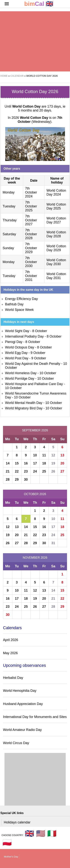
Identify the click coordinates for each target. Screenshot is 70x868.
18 (44, 463)
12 (53, 455)
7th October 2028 (31, 234)
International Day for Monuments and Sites (35, 717)
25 (44, 471)
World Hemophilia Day (20, 691)
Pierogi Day (14, 342)
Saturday (9, 234)
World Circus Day (16, 743)
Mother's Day (11, 857)
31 (53, 543)
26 (53, 471)
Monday (9, 192)
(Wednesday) (40, 120)
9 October (38, 353)
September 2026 (35, 430)
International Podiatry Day (24, 336)
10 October (48, 373)
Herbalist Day (13, 678)
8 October (40, 331)
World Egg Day (16, 353)
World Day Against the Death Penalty (33, 364)
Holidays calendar (17, 822)
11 (44, 455)
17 (35, 463)
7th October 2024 (31, 192)
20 (62, 463)
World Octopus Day (20, 347)
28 (8, 480)
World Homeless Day (21, 373)
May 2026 (10, 653)
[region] (35, 41)
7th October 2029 (31, 248)
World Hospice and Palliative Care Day (34, 384)
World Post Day (17, 358)
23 (26, 471)
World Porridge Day (20, 379)
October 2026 (35, 494)
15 (17, 463)
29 (17, 480)
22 (17, 471)
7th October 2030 (31, 262)
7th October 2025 (31, 206)
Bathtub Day (14, 304)
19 (53, 463)
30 (26, 480)
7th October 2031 (31, 276)
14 (8, 463)
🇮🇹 (52, 833)
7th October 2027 (31, 220)
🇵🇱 (7, 842)
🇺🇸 (41, 833)
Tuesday (9, 206)
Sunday (8, 248)
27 (62, 471)
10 (35, 455)
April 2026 (11, 640)
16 (26, 463)
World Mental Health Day (24, 403)
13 (62, 455)
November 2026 (35, 558)
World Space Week (19, 310)
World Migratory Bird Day (24, 408)
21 (8, 471)
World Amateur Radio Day (22, 730)
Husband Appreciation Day (23, 704)
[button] (7, 4)
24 (35, 471)
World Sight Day (17, 331)
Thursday (10, 220)
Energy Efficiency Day (21, 299)
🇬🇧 (39, 4)
